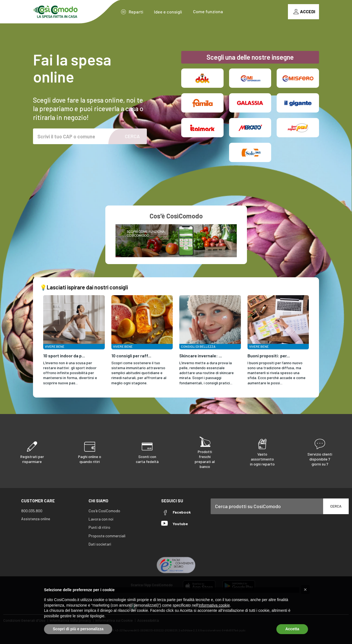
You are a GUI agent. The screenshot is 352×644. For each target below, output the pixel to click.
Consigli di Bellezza (198, 346)
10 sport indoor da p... (64, 356)
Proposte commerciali (107, 536)
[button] (305, 590)
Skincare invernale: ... (201, 356)
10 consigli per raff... (131, 356)
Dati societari (100, 544)
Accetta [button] (292, 629)
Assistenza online (36, 519)
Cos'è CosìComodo (104, 511)
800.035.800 (32, 511)
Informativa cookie (214, 605)
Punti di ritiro (99, 527)
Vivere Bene (55, 346)
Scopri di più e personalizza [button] (78, 629)
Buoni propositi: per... (269, 356)
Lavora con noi (101, 519)
